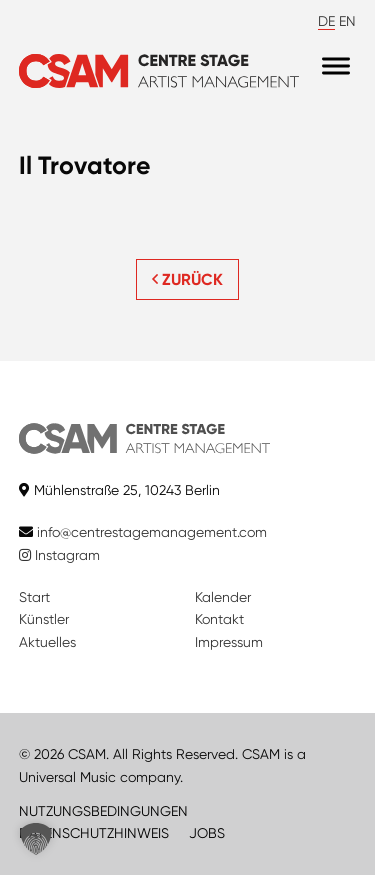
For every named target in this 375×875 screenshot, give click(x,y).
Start (34, 597)
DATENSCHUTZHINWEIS (94, 833)
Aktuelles (47, 642)
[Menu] (336, 66)
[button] (36, 839)
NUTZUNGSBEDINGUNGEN (103, 811)
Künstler (44, 619)
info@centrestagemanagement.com (152, 532)
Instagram (59, 555)
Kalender (223, 597)
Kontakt (219, 619)
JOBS (207, 833)
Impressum (229, 642)
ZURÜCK (187, 279)
